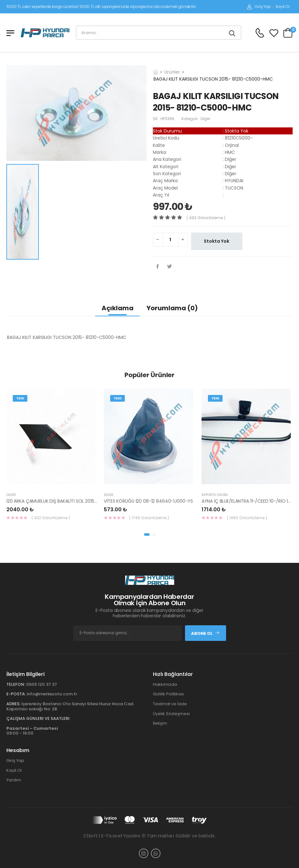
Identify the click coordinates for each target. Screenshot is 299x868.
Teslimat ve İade (170, 704)
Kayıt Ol (283, 7)
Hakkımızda (165, 684)
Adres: (13, 704)
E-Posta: (16, 694)
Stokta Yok (217, 241)
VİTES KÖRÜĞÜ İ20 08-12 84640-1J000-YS (148, 501)
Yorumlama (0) (172, 308)
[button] (147, 534)
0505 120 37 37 (42, 684)
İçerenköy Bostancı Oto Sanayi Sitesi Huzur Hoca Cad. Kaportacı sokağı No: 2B (70, 706)
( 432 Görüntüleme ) (51, 518)
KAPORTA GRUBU (215, 495)
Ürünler (172, 72)
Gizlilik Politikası (168, 694)
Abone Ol (205, 633)
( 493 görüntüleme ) (206, 218)
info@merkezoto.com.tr (52, 694)
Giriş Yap (259, 7)
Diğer (11, 495)
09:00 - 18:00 (32, 731)
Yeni (20, 398)
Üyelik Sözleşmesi (171, 714)
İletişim (160, 723)
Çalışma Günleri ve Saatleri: (38, 718)
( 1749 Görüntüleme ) (149, 518)
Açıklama (117, 308)
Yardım (14, 780)
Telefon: (16, 684)
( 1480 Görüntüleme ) (247, 518)
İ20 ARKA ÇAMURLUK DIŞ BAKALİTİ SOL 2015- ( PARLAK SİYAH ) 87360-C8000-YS (90, 501)
